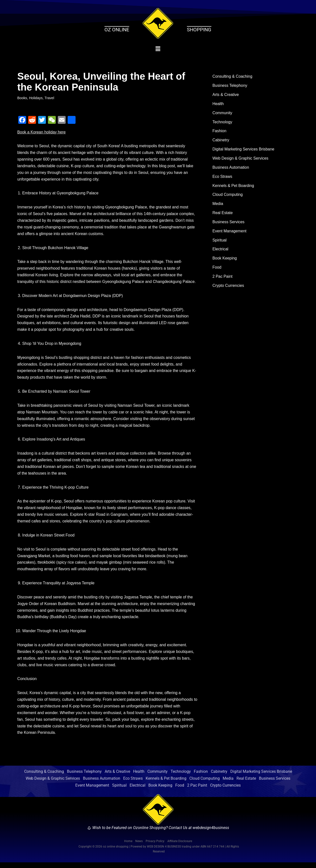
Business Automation (231, 168)
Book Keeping (225, 260)
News (139, 847)
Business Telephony (230, 86)
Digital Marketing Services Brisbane (244, 150)
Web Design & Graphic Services (241, 159)
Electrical (221, 251)
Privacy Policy (155, 847)
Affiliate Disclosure (180, 847)
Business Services (229, 223)
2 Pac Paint (223, 279)
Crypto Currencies (228, 288)
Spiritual (220, 242)
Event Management (230, 233)
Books (22, 98)
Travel (49, 98)
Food (217, 269)
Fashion (220, 132)
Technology (223, 122)
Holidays (36, 98)
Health (218, 104)
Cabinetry (221, 141)
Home (128, 847)
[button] (158, 49)
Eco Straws (223, 177)
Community (223, 113)
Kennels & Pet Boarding (234, 187)
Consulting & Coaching (233, 77)
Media (218, 205)
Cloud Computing (228, 196)
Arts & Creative (226, 95)
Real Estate (223, 214)
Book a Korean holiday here (42, 132)
